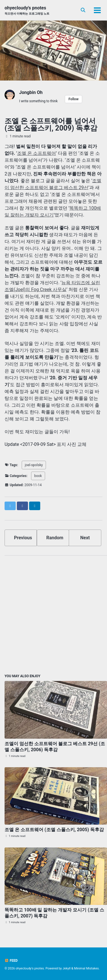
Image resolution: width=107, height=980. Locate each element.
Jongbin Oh (31, 92)
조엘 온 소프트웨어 (37, 153)
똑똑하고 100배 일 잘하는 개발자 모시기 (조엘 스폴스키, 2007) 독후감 (54, 913)
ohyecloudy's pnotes (27, 10)
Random (55, 538)
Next (85, 538)
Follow (73, 99)
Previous (23, 538)
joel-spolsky (34, 465)
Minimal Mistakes (87, 968)
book (38, 476)
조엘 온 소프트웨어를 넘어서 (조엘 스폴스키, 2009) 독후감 (51, 125)
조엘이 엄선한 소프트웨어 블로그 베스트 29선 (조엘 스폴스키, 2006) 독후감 (55, 747)
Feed (11, 961)
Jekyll (66, 968)
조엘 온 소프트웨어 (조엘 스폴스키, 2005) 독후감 (54, 830)
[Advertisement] (53, 614)
